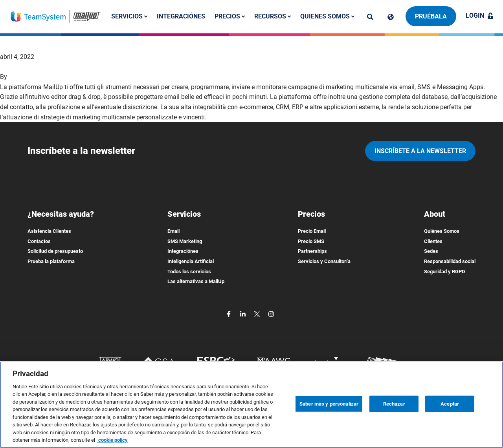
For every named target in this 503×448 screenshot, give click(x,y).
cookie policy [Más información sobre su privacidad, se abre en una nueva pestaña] (112, 440)
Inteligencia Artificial (191, 261)
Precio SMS (311, 241)
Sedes (431, 251)
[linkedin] (244, 314)
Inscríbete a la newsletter (420, 151)
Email (173, 231)
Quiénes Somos (442, 231)
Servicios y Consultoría (324, 261)
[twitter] (258, 314)
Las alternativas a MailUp (196, 281)
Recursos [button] (273, 16)
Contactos (39, 241)
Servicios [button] (129, 16)
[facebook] (229, 314)
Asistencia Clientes (49, 231)
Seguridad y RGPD (444, 272)
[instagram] (271, 314)
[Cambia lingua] (391, 17)
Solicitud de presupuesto (55, 251)
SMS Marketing (185, 241)
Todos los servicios (189, 272)
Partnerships (312, 251)
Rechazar (394, 404)
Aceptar (450, 404)
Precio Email (312, 231)
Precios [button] (230, 16)
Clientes (433, 241)
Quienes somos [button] (327, 16)
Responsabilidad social (450, 261)
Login (480, 16)
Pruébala (431, 16)
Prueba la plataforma (51, 261)
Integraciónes (181, 16)
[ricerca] (370, 17)
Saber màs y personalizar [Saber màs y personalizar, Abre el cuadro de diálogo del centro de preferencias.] (329, 404)
